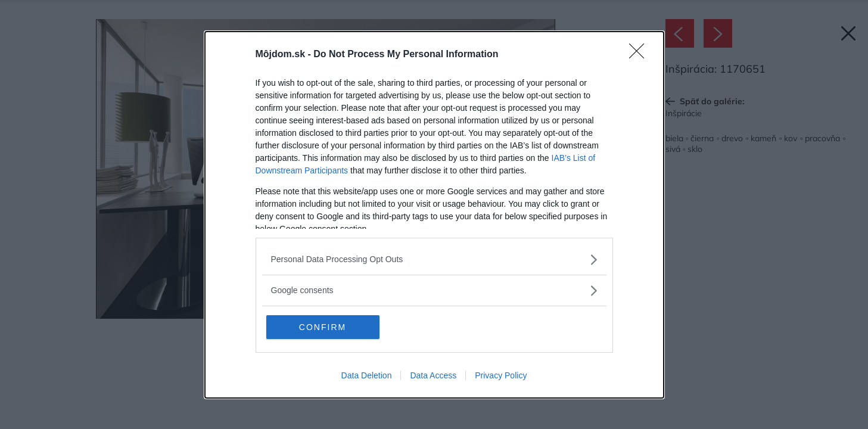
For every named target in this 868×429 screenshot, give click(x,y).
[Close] (640, 55)
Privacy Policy (501, 375)
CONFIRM (323, 327)
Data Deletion (367, 375)
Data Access (433, 375)
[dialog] (434, 215)
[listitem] (434, 259)
